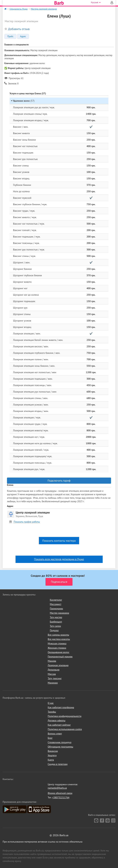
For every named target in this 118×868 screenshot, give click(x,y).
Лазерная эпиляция (58, 665)
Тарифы (52, 712)
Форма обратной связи (60, 793)
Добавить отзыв (19, 29)
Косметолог (56, 600)
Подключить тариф (59, 481)
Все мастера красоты (59, 639)
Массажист (56, 604)
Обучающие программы (60, 747)
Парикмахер (56, 609)
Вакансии (53, 751)
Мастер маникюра (59, 613)
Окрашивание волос (59, 652)
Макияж (52, 661)
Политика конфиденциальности (65, 716)
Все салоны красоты (58, 635)
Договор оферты (57, 720)
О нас (51, 703)
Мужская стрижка (57, 643)
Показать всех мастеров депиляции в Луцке (59, 559)
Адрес (23, 36)
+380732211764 (61, 797)
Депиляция (54, 670)
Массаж (52, 674)
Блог (50, 738)
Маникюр (53, 683)
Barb (59, 3)
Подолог (54, 630)
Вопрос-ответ (55, 734)
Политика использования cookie (65, 729)
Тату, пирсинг (55, 678)
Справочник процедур (60, 742)
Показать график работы (27, 522)
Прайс (10, 36)
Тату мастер (56, 617)
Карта (51, 760)
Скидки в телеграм (58, 764)
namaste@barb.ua (57, 788)
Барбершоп (56, 622)
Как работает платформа (61, 707)
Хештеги (52, 755)
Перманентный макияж (60, 657)
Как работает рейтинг (59, 725)
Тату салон (55, 626)
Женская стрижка (57, 648)
